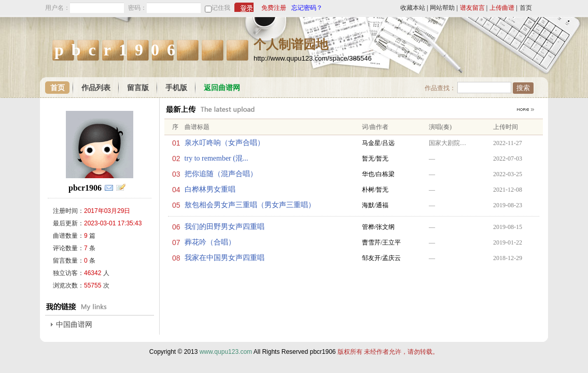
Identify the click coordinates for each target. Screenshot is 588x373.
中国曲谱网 (74, 325)
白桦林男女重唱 (210, 189)
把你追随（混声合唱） (221, 174)
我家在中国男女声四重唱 (225, 258)
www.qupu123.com (226, 352)
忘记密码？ (307, 8)
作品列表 (96, 88)
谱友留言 (472, 8)
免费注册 (274, 8)
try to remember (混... (216, 158)
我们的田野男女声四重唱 (225, 227)
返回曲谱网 (222, 88)
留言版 (138, 88)
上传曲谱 (502, 8)
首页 (526, 8)
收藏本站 (413, 8)
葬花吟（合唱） (210, 242)
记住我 (221, 8)
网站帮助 (442, 8)
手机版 (176, 88)
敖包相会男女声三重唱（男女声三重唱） (250, 205)
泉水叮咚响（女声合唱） (225, 143)
